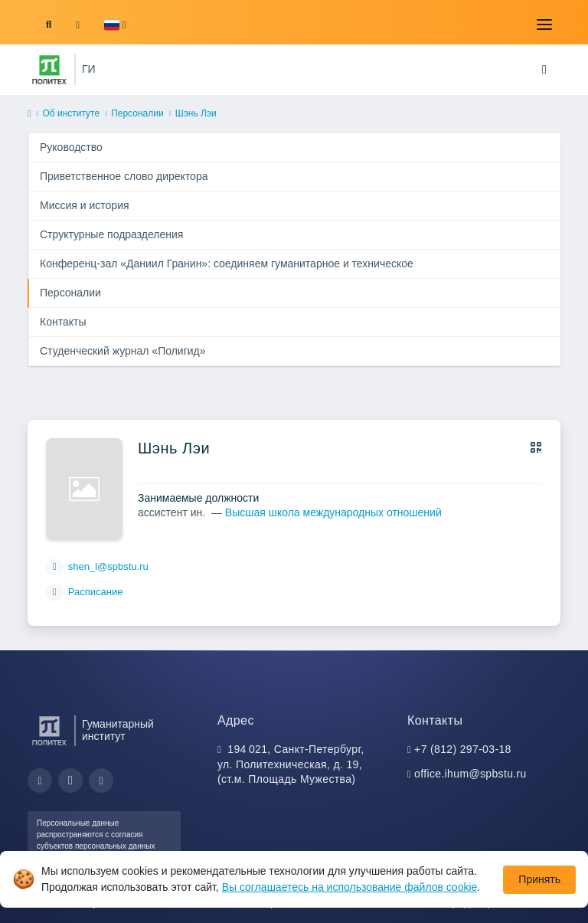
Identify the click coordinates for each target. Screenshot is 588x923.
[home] (29, 114)
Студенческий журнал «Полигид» (123, 351)
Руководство (71, 147)
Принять (539, 879)
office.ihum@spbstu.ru (470, 774)
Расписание (96, 592)
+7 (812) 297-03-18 (463, 749)
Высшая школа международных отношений (333, 512)
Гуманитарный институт (118, 730)
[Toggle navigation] (544, 25)
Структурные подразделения (111, 234)
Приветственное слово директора (124, 176)
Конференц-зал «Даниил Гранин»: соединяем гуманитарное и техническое (227, 263)
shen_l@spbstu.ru (108, 566)
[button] (115, 25)
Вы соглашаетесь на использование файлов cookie (350, 887)
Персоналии (137, 113)
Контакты (63, 322)
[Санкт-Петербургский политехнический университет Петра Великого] (49, 70)
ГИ (89, 69)
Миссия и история (85, 205)
